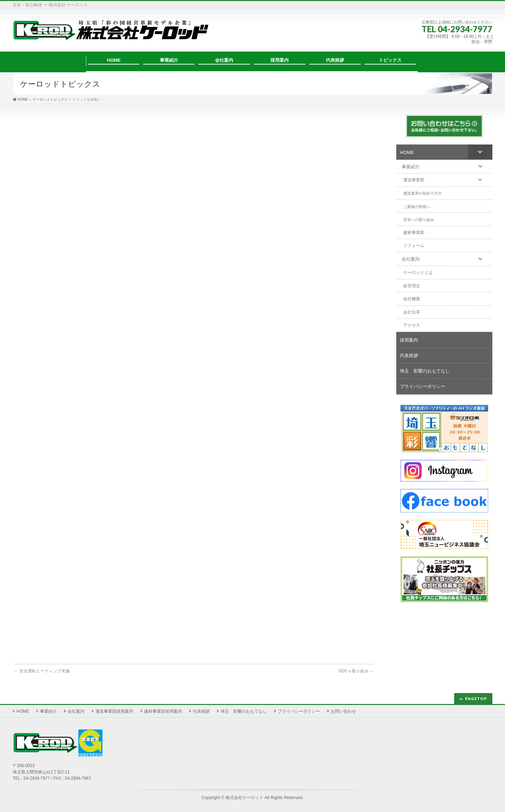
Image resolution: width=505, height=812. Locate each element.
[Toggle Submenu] (480, 152)
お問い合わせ (343, 711)
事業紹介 (48, 711)
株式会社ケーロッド (244, 798)
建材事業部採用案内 (163, 711)
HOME (23, 711)
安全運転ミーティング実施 (42, 671)
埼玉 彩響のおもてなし (244, 711)
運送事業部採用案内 (114, 711)
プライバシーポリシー (299, 711)
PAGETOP (476, 699)
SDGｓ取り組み (356, 671)
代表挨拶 (201, 711)
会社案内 (76, 711)
